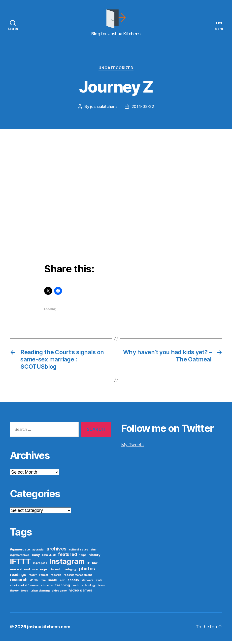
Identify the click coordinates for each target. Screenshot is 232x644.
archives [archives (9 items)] (56, 552)
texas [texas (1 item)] (101, 589)
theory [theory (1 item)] (14, 594)
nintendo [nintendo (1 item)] (55, 573)
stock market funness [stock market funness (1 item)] (24, 589)
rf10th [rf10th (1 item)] (34, 583)
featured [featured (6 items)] (67, 558)
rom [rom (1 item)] (43, 583)
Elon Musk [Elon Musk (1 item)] (49, 558)
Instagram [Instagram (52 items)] (67, 565)
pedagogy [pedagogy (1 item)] (70, 573)
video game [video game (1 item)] (59, 594)
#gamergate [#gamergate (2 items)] (20, 552)
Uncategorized (116, 71)
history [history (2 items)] (94, 558)
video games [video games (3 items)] (81, 594)
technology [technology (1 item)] (88, 589)
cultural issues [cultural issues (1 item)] (79, 553)
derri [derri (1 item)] (94, 553)
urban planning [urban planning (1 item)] (40, 594)
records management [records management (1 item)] (78, 578)
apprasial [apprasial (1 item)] (38, 553)
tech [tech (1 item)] (75, 589)
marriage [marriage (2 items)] (40, 572)
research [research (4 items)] (19, 583)
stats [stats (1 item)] (99, 583)
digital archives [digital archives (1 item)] (20, 558)
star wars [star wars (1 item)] (87, 583)
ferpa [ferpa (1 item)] (83, 558)
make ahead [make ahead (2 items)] (20, 572)
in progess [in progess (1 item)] (40, 566)
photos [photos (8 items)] (87, 572)
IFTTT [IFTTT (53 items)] (20, 565)
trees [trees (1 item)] (24, 594)
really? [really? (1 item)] (33, 578)
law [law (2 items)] (95, 566)
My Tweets (133, 448)
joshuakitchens (104, 110)
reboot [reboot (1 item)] (44, 578)
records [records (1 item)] (56, 578)
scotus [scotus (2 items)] (73, 583)
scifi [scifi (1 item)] (62, 583)
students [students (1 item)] (47, 589)
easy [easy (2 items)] (36, 558)
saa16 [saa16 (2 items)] (53, 583)
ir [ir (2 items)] (88, 566)
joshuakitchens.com (49, 630)
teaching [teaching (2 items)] (63, 588)
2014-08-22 (143, 110)
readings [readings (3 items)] (18, 578)
